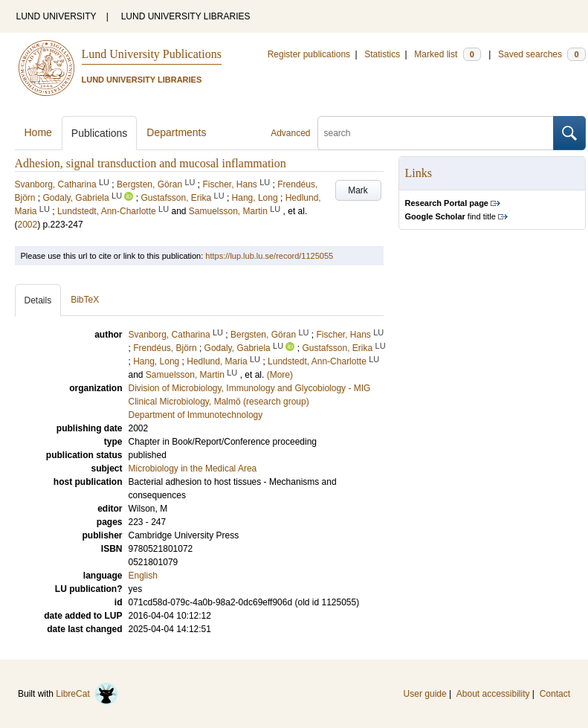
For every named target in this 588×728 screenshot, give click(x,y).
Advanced (290, 133)
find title (450, 216)
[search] (436, 133)
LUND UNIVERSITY (56, 16)
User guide (425, 694)
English (143, 576)
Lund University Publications (152, 54)
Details (38, 300)
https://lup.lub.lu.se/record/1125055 (269, 256)
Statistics (382, 54)
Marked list (447, 54)
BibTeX (85, 300)
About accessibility (493, 694)
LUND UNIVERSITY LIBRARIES (186, 16)
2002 (28, 225)
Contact (555, 694)
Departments (176, 132)
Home (38, 132)
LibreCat (87, 694)
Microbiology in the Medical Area (193, 468)
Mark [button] (358, 190)
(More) (280, 375)
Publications (100, 133)
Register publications (309, 54)
